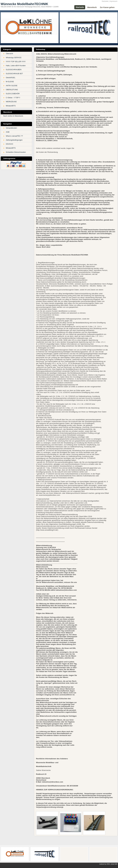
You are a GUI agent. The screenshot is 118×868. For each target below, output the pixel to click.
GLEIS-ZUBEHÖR (13, 94)
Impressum (114, 1)
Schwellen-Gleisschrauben (16, 152)
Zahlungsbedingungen (14, 140)
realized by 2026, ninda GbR (108, 864)
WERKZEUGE (11, 102)
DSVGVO (9, 144)
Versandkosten (11, 128)
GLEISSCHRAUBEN (14, 70)
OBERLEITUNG (12, 90)
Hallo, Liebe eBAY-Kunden (16, 66)
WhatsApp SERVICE (14, 58)
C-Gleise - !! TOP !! (13, 98)
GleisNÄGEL (11, 78)
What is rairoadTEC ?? (14, 136)
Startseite (105, 1)
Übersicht (9, 54)
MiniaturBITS (11, 106)
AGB (8, 132)
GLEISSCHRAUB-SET (14, 74)
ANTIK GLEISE (12, 86)
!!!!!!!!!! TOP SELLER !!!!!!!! (16, 62)
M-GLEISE (10, 82)
